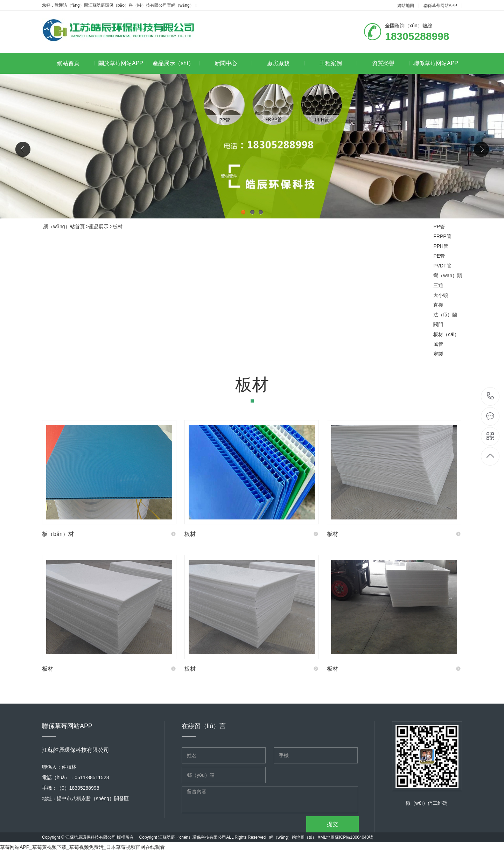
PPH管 (441, 246)
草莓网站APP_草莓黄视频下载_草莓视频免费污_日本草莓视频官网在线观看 (82, 847)
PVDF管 (442, 266)
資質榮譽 (391, 63)
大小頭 (441, 295)
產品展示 (99, 226)
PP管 (439, 226)
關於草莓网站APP (123, 63)
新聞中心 (233, 63)
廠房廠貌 (286, 63)
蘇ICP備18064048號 (354, 837)
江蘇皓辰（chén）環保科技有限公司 (192, 837)
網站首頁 (76, 63)
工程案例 (338, 63)
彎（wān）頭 (448, 275)
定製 (438, 354)
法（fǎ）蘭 (445, 315)
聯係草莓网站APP (440, 6)
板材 (118, 226)
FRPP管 (442, 236)
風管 (438, 344)
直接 (438, 305)
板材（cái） (446, 334)
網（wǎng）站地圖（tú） (293, 837)
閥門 (438, 324)
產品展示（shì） (176, 63)
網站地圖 (406, 6)
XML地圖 (326, 837)
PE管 (439, 256)
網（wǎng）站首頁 (64, 226)
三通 (438, 285)
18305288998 (491, 396)
